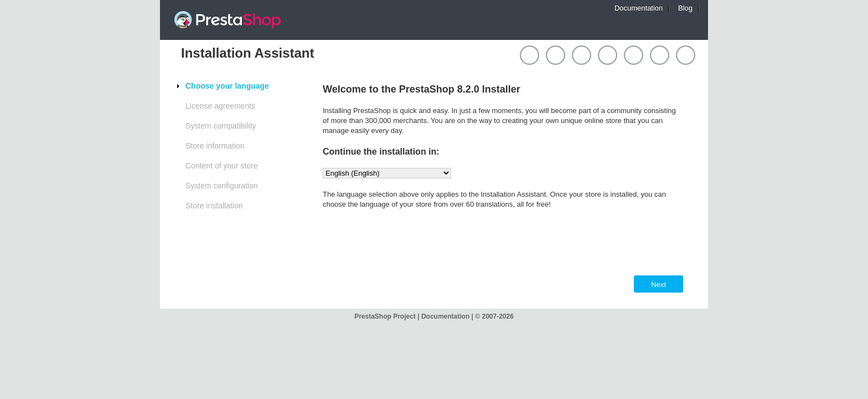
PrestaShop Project (386, 316)
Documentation (639, 8)
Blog (685, 8)
